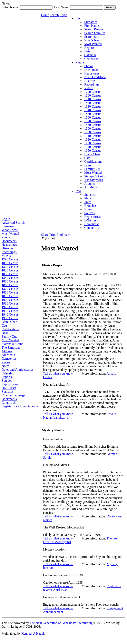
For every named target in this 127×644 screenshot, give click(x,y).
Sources (7, 381)
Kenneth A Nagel (33, 633)
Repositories (10, 384)
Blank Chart (10, 322)
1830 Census (10, 274)
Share (45, 235)
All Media (8, 355)
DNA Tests (9, 388)
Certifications (11, 329)
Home (45, 15)
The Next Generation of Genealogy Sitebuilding (61, 623)
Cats (4, 325)
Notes (5, 366)
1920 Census (10, 307)
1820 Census (10, 270)
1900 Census (10, 300)
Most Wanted (10, 234)
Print (52, 235)
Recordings (9, 252)
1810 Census (10, 267)
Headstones (9, 245)
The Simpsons (11, 348)
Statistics (8, 392)
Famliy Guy (9, 336)
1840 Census (10, 278)
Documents (9, 241)
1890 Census (10, 296)
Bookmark (64, 235)
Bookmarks (9, 399)
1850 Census (10, 281)
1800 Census (10, 263)
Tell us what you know (58, 373)
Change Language (13, 395)
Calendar (8, 373)
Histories (8, 248)
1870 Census (10, 289)
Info (78, 191)
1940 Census (10, 314)
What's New (10, 230)
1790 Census (10, 259)
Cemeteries (9, 359)
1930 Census (10, 311)
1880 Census (10, 292)
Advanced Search (13, 223)
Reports (7, 377)
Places (6, 362)
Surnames (8, 226)
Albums (7, 351)
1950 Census (10, 318)
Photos (6, 237)
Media (80, 62)
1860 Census (10, 285)
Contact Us (9, 403)
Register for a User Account (20, 406)
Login (64, 15)
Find (79, 18)
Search (54, 15)
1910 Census (10, 303)
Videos (6, 256)
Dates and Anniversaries (18, 370)
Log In (6, 219)
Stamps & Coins (12, 344)
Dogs (5, 333)
